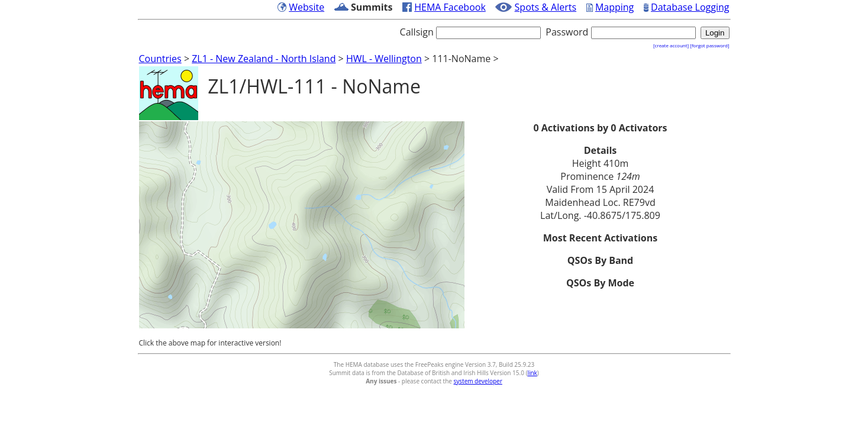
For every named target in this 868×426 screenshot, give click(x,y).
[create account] (671, 45)
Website (306, 7)
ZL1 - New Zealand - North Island (264, 59)
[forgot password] (709, 45)
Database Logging (690, 7)
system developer (478, 381)
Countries (160, 59)
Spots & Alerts (546, 7)
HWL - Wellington (384, 59)
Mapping (614, 7)
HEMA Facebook (450, 7)
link (532, 373)
